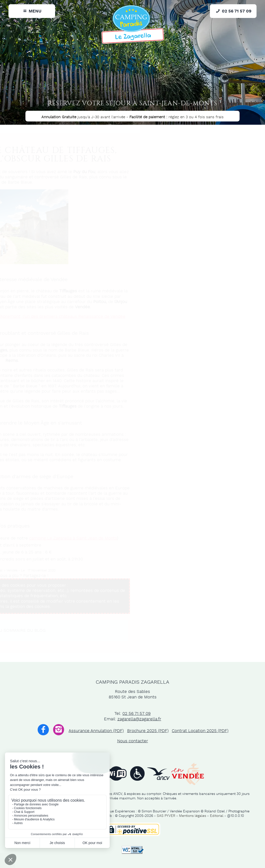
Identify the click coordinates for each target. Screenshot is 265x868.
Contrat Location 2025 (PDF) (200, 731)
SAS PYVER (166, 816)
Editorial (217, 816)
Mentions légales (193, 816)
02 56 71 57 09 (136, 714)
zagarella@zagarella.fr (139, 719)
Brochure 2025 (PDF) (148, 731)
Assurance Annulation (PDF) (96, 731)
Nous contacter (133, 741)
